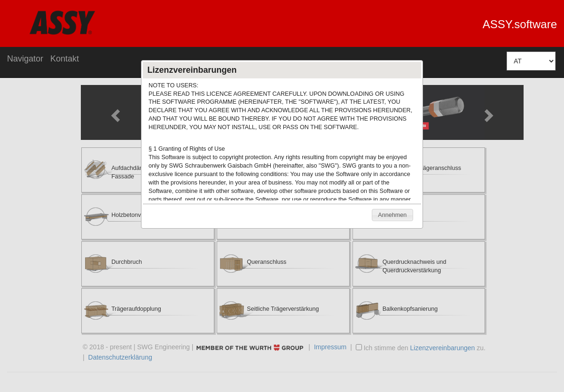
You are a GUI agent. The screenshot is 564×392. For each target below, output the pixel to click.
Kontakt (65, 59)
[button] (392, 215)
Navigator (25, 59)
